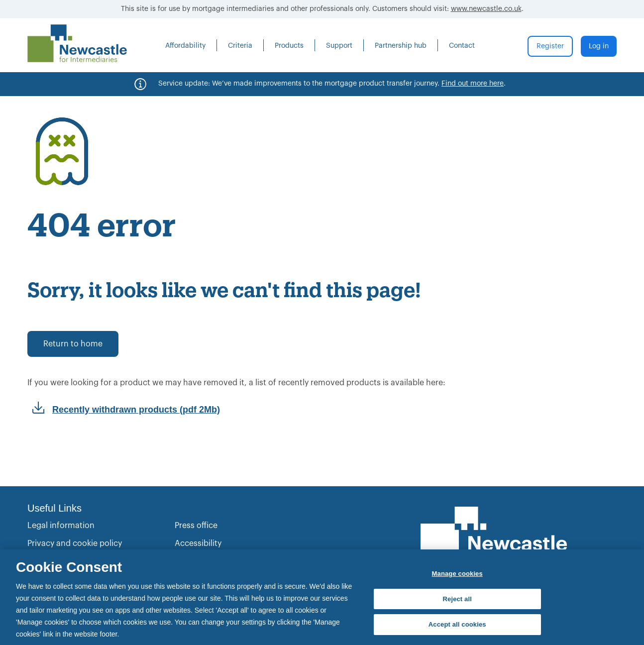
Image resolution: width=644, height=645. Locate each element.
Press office (196, 526)
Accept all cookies (457, 624)
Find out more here (473, 84)
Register (550, 46)
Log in (599, 46)
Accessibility (198, 543)
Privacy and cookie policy (75, 543)
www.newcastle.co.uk (486, 9)
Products (289, 46)
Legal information (61, 526)
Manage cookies (457, 574)
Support (339, 46)
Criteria (240, 46)
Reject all (457, 599)
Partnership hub (401, 46)
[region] (322, 597)
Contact (462, 46)
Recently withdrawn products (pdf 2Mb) (136, 410)
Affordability (185, 46)
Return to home (73, 344)
